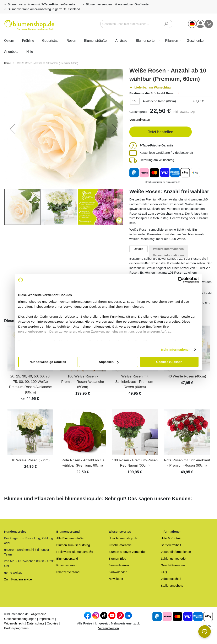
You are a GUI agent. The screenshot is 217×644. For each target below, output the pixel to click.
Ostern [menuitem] (9, 41)
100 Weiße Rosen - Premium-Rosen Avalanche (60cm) (83, 382)
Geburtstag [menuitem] (50, 41)
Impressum (47, 619)
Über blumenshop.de (123, 538)
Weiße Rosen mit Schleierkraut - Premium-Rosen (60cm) (135, 382)
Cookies (52, 623)
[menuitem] (96, 41)
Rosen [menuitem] (71, 41)
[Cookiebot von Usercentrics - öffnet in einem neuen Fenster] (181, 280)
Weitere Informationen (168, 249)
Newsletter (116, 579)
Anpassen (109, 362)
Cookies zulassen (169, 362)
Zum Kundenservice (18, 579)
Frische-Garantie (120, 545)
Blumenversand (67, 559)
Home (8, 63)
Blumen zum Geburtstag (73, 545)
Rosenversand (66, 565)
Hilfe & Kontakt (171, 538)
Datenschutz (36, 623)
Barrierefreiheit (171, 545)
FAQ (164, 572)
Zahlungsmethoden (174, 559)
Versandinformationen (168, 255)
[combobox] (136, 24)
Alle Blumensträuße (70, 538)
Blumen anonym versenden (128, 552)
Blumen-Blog (118, 559)
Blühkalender (118, 572)
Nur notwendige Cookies (48, 362)
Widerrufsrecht (14, 623)
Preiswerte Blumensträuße (75, 552)
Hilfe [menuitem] (30, 52)
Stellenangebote (172, 586)
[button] (192, 24)
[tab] (139, 249)
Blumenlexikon (119, 565)
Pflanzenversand (68, 572)
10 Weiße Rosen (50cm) (31, 460)
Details (139, 249)
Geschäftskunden (173, 565)
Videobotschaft (171, 579)
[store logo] (29, 25)
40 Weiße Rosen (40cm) (187, 376)
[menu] (108, 46)
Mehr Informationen (176, 350)
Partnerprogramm (16, 628)
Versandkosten (140, 120)
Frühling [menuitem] (28, 41)
